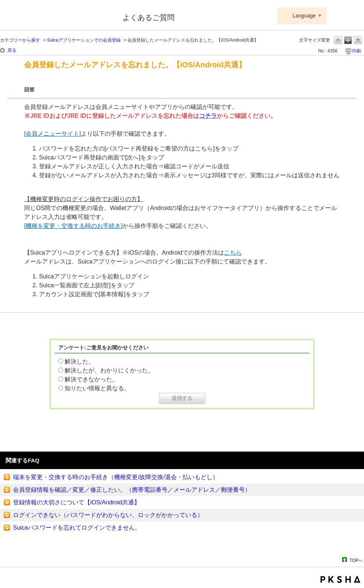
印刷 (357, 51)
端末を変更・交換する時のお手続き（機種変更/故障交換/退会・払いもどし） (116, 477)
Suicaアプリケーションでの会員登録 (84, 40)
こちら (233, 253)
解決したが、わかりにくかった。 (109, 370)
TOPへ (356, 560)
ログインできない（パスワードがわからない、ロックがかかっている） (108, 515)
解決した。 (79, 361)
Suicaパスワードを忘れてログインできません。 (77, 528)
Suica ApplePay (56, 16)
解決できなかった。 (91, 379)
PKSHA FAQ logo (340, 579)
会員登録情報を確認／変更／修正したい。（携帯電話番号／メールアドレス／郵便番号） (132, 490)
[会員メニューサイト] (53, 134)
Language (304, 16)
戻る (12, 50)
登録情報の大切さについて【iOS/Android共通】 (77, 502)
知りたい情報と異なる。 (97, 388)
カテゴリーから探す (20, 40)
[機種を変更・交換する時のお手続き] (73, 226)
